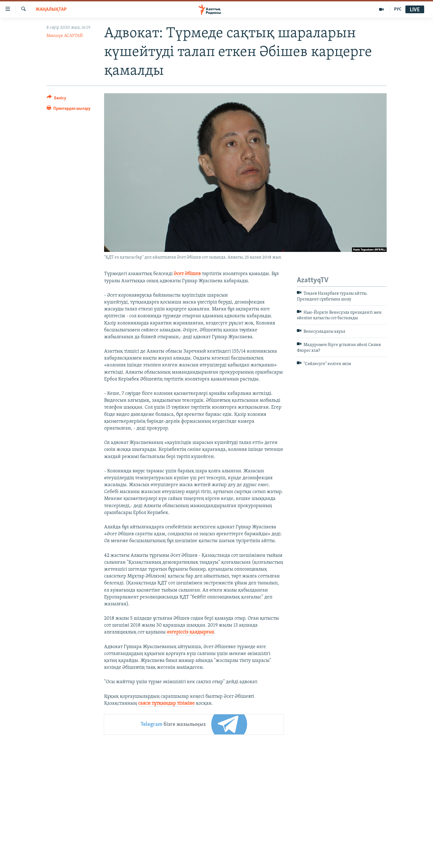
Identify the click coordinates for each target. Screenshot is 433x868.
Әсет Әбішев (187, 274)
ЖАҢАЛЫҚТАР (51, 10)
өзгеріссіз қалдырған (190, 632)
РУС (398, 9)
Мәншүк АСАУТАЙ (65, 36)
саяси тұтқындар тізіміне (166, 703)
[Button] (56, 99)
